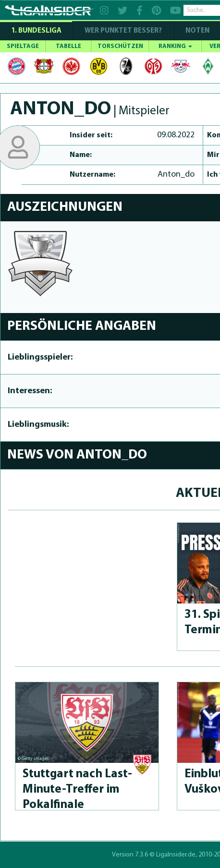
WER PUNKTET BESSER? (123, 31)
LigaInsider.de (176, 855)
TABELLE (68, 46)
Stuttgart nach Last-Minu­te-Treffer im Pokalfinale (77, 790)
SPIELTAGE (23, 46)
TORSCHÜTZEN (120, 46)
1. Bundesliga (36, 31)
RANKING (175, 46)
